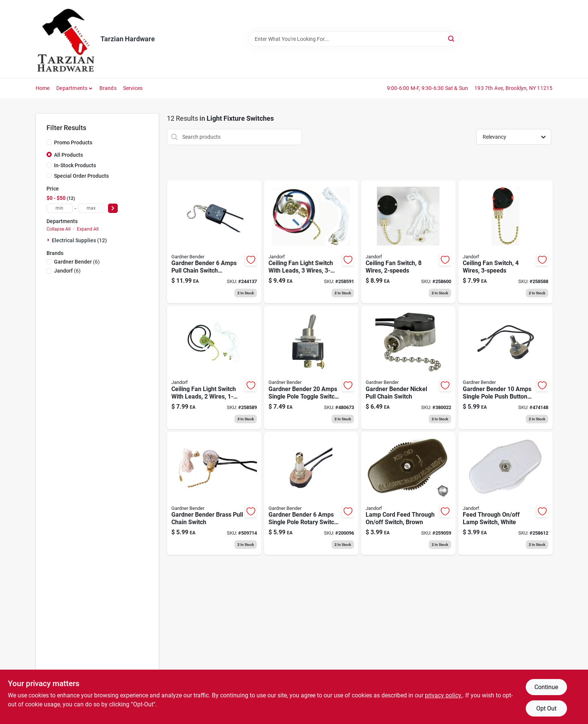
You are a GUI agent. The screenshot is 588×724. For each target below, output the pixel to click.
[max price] (91, 208)
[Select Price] (113, 208)
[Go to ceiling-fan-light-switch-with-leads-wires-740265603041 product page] (214, 368)
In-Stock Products (75, 165)
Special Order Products (81, 176)
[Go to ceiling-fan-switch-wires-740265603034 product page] (505, 242)
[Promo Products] (49, 142)
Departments (72, 88)
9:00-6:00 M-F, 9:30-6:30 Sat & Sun (428, 88)
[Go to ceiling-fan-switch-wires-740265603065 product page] (408, 242)
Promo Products (73, 142)
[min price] (60, 208)
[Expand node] (49, 240)
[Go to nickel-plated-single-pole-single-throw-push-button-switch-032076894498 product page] (505, 368)
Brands (108, 88)
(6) (77, 262)
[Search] (452, 38)
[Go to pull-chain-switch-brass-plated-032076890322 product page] (214, 494)
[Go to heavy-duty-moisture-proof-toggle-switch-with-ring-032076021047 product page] (311, 368)
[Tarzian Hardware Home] (65, 39)
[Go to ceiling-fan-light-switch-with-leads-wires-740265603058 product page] (311, 242)
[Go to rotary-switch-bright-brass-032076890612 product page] (311, 494)
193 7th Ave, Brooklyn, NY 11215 (513, 88)
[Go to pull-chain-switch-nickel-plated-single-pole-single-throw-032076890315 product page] (408, 368)
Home (43, 88)
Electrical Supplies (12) (79, 240)
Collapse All (58, 229)
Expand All (88, 229)
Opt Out (546, 708)
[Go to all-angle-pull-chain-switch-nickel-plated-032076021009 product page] (214, 242)
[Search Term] (354, 39)
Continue (546, 687)
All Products (68, 155)
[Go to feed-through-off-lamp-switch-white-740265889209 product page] (505, 494)
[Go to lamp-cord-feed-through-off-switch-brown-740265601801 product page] (408, 494)
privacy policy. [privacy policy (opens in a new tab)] (444, 695)
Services (133, 88)
